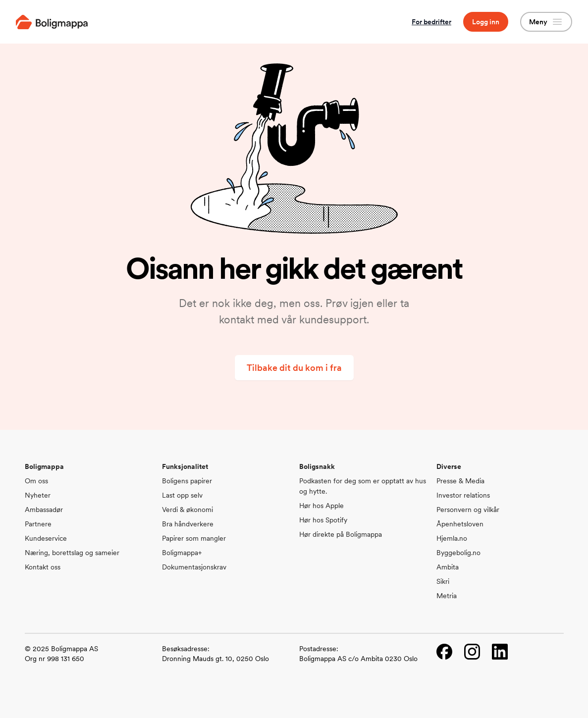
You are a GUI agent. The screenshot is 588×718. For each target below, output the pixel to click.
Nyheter (38, 495)
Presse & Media (460, 481)
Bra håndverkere (188, 524)
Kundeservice (46, 538)
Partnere (38, 524)
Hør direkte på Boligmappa (341, 534)
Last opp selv (182, 495)
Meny (546, 22)
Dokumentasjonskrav (194, 567)
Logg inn (486, 22)
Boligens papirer (187, 481)
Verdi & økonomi (187, 510)
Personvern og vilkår (468, 510)
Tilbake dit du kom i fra (294, 368)
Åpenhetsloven (460, 524)
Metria (447, 596)
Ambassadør (44, 510)
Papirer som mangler (194, 538)
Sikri (443, 581)
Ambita (448, 567)
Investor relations (463, 495)
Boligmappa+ (182, 553)
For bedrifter (431, 22)
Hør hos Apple (321, 506)
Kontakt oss (43, 567)
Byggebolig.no (458, 553)
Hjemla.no (452, 538)
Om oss (36, 481)
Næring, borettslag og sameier (72, 553)
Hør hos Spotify (323, 520)
